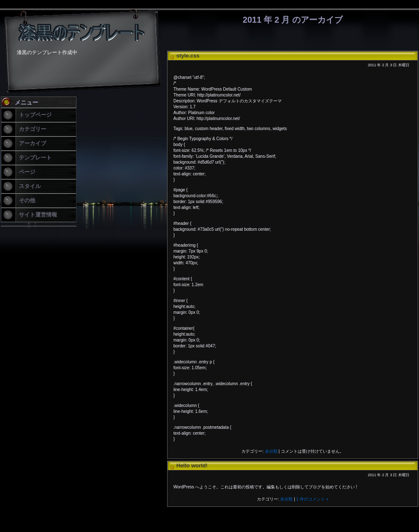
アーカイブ (33, 143)
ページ (27, 172)
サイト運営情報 (38, 215)
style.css (188, 56)
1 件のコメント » (313, 499)
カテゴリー (33, 129)
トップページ (35, 115)
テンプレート (35, 158)
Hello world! (192, 465)
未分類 (271, 451)
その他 (27, 200)
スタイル (30, 186)
